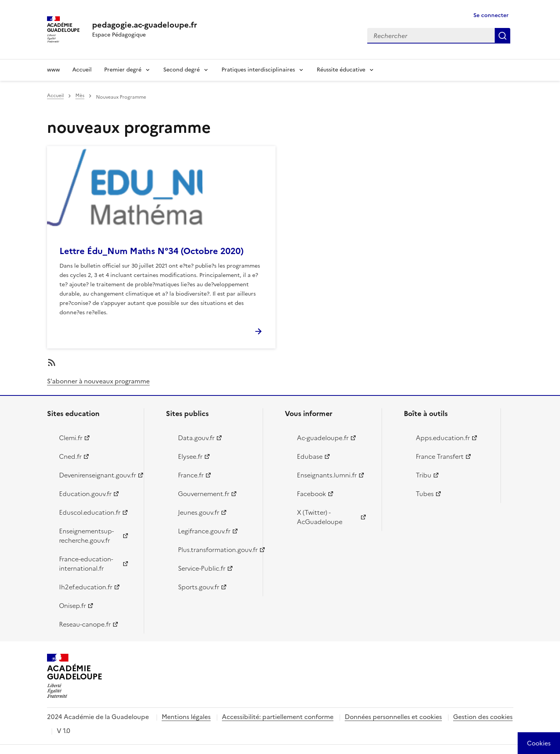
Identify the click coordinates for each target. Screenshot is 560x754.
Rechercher (502, 36)
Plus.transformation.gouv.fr (216, 550)
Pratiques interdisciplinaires (258, 70)
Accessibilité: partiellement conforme (278, 717)
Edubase (310, 456)
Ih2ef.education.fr (86, 587)
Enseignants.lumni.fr (327, 475)
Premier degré (123, 70)
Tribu (424, 475)
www (53, 70)
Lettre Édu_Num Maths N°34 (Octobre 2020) (152, 251)
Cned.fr (70, 456)
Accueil (82, 70)
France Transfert (440, 456)
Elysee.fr (190, 456)
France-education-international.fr (86, 564)
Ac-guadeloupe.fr (323, 438)
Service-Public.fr (202, 568)
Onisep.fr (72, 606)
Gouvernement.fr (204, 494)
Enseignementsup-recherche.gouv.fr (86, 536)
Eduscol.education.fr (90, 512)
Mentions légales (186, 717)
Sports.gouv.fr (199, 587)
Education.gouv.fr (85, 494)
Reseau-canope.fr (85, 624)
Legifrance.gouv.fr (204, 531)
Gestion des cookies (483, 717)
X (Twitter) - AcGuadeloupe (320, 517)
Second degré (181, 70)
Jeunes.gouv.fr (199, 512)
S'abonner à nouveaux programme (98, 381)
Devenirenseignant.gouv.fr (97, 475)
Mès (80, 96)
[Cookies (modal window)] (539, 743)
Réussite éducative (341, 70)
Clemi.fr (71, 438)
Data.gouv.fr (196, 438)
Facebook (311, 494)
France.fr (191, 475)
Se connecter (491, 15)
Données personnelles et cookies (393, 717)
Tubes (425, 494)
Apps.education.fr (443, 438)
